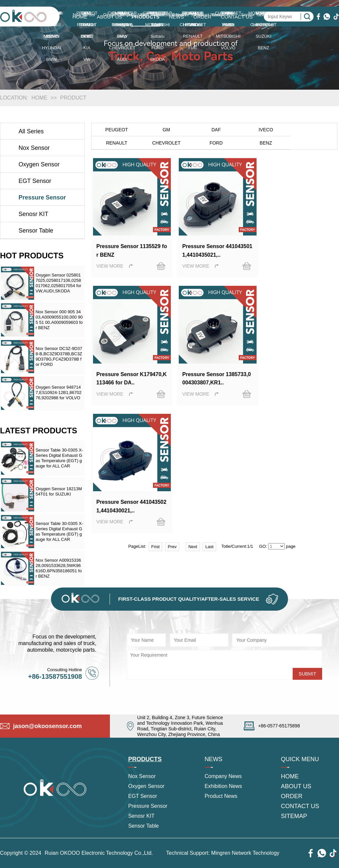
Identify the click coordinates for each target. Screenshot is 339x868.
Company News (223, 777)
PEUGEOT (116, 130)
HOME (80, 17)
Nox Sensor (34, 148)
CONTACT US (237, 17)
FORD (166, 143)
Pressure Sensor (42, 197)
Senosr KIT (33, 214)
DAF (215, 130)
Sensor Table (36, 231)
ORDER (202, 17)
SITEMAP (294, 816)
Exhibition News (223, 786)
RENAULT (313, 130)
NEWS (176, 17)
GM (165, 130)
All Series (31, 131)
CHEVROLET (116, 143)
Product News (221, 796)
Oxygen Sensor (39, 164)
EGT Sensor (35, 181)
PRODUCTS (146, 17)
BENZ (214, 143)
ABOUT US (109, 17)
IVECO (264, 130)
